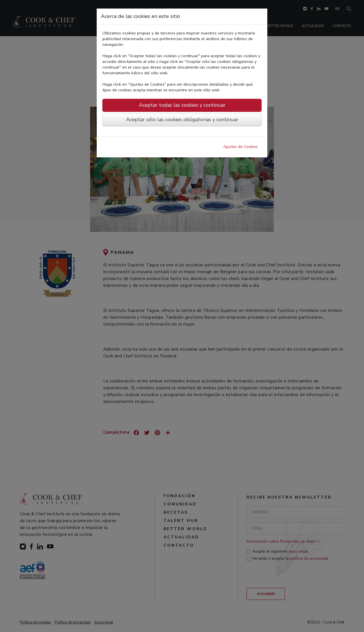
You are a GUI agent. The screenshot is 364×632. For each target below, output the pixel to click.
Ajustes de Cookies (241, 147)
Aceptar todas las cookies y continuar (182, 105)
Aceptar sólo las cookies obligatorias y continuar (182, 120)
